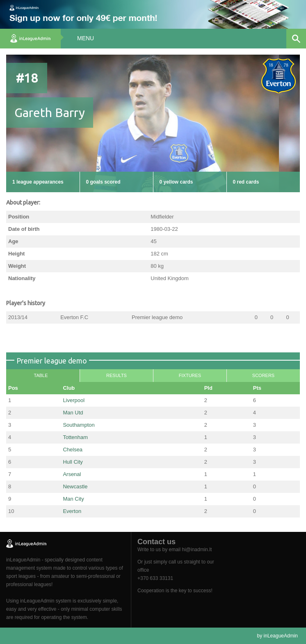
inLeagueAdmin (281, 636)
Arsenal (72, 474)
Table (41, 375)
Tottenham (75, 437)
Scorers (263, 375)
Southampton (79, 425)
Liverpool (74, 400)
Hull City (73, 462)
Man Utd (73, 413)
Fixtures (190, 375)
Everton (72, 511)
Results (116, 375)
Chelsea (73, 450)
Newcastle (75, 486)
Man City (73, 499)
